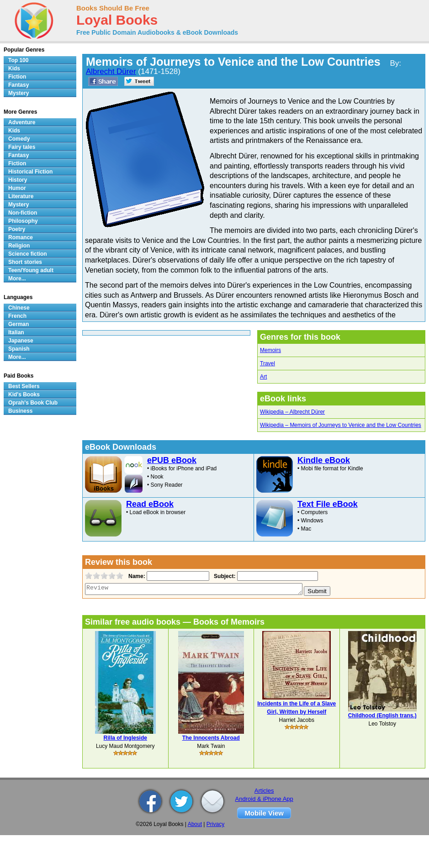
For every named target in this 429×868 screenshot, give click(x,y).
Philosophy (23, 221)
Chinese (19, 308)
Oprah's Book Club (33, 403)
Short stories (25, 262)
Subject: (224, 576)
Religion (19, 246)
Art (263, 377)
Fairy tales (22, 147)
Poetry (17, 229)
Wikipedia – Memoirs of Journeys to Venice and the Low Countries (341, 425)
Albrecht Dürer (111, 71)
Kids (14, 68)
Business (20, 411)
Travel (267, 363)
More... (17, 279)
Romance (21, 237)
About (195, 824)
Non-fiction (23, 213)
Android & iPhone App (264, 799)
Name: (136, 576)
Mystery (19, 93)
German (19, 324)
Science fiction (28, 254)
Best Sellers (24, 386)
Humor (17, 188)
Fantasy (19, 85)
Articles (264, 791)
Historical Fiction (30, 172)
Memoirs (270, 350)
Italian (16, 332)
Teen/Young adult (31, 270)
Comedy (19, 139)
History (18, 180)
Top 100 (18, 60)
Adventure (22, 122)
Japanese (21, 341)
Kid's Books (24, 395)
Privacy (215, 824)
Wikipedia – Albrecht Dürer (292, 412)
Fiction (17, 77)
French (17, 316)
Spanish (19, 349)
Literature (21, 196)
